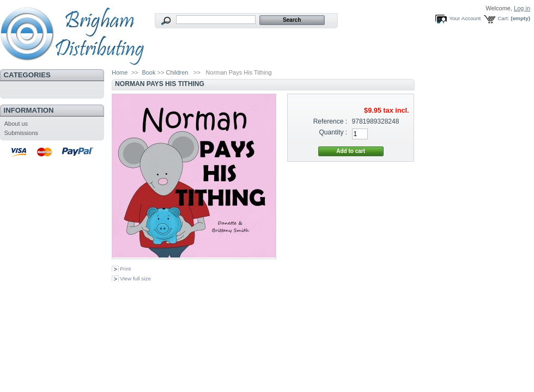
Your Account (465, 18)
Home (120, 72)
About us (16, 124)
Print (125, 269)
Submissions (21, 133)
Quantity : (333, 132)
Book (148, 72)
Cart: (503, 18)
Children (177, 72)
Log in (522, 8)
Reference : (330, 121)
